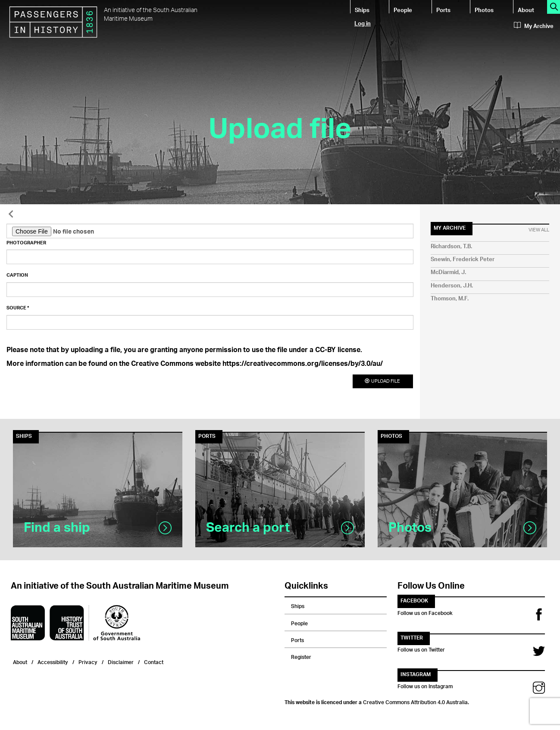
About (526, 10)
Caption (17, 275)
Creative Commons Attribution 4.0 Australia (415, 701)
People (403, 10)
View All (539, 230)
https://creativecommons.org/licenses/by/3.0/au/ (303, 364)
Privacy (88, 661)
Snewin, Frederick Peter (463, 260)
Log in (363, 23)
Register (301, 656)
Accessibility (53, 661)
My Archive (534, 26)
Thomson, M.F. (450, 299)
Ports (443, 10)
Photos (484, 10)
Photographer (26, 243)
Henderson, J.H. (452, 286)
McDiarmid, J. (448, 273)
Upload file (383, 381)
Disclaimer (121, 661)
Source (18, 308)
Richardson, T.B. (451, 247)
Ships (362, 10)
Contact (154, 661)
